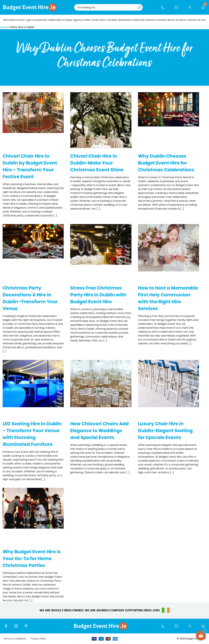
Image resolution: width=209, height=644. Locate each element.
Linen (103, 20)
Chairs (95, 20)
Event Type (25, 20)
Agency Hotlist (82, 20)
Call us (165, 9)
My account (191, 9)
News (182, 20)
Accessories (40, 20)
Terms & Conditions (15, 639)
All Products (10, 20)
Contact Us (178, 9)
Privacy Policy (39, 639)
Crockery (112, 20)
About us (173, 20)
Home (4, 27)
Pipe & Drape (64, 20)
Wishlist (205, 9)
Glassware (124, 20)
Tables (52, 20)
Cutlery (136, 20)
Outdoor (162, 20)
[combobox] (107, 7)
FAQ (203, 20)
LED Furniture (148, 20)
